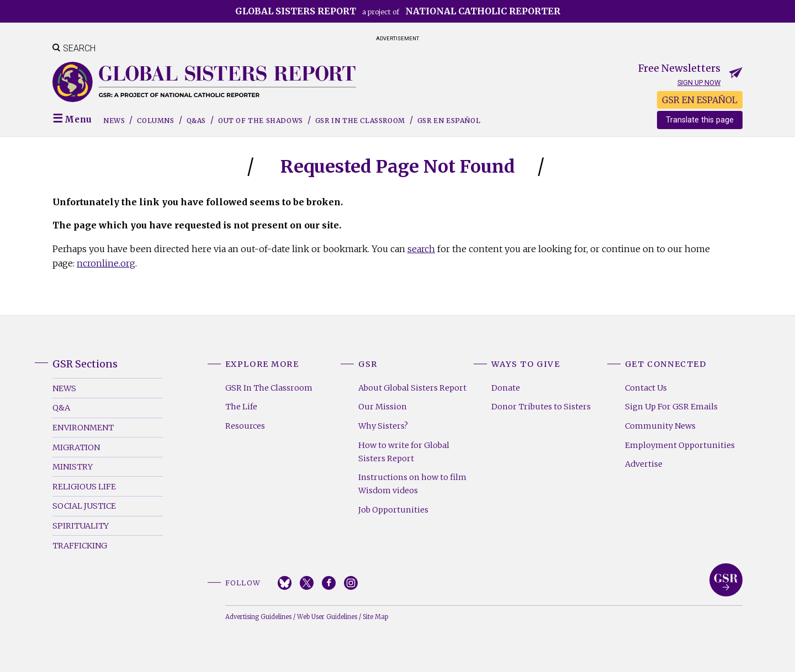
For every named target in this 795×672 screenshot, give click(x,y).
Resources (245, 426)
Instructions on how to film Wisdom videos (412, 484)
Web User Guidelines (327, 617)
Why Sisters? (383, 426)
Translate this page (700, 120)
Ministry (73, 467)
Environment (83, 428)
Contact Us (646, 388)
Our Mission (383, 407)
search (421, 249)
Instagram (351, 583)
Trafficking (80, 546)
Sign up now (699, 82)
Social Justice (84, 506)
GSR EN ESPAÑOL (700, 100)
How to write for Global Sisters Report (404, 452)
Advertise (644, 464)
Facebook (329, 583)
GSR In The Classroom (269, 388)
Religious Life (84, 487)
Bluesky (285, 583)
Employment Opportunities (680, 445)
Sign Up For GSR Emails (671, 407)
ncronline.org (106, 263)
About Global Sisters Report (412, 388)
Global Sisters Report (726, 580)
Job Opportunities (393, 510)
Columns (155, 121)
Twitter (307, 583)
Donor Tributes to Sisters (541, 407)
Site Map (375, 617)
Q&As (196, 121)
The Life (241, 407)
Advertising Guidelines (258, 617)
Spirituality (81, 526)
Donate (506, 388)
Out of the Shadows (261, 121)
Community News (660, 426)
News (114, 121)
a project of (398, 11)
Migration (76, 447)
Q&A (61, 408)
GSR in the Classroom (360, 121)
